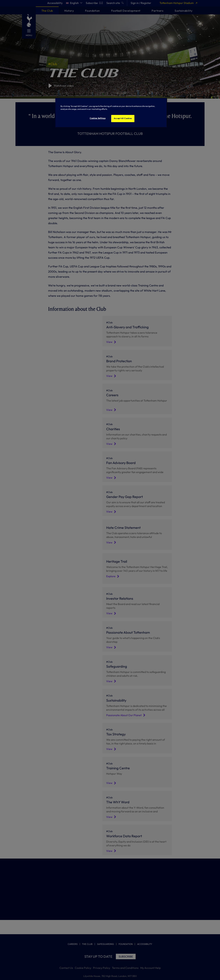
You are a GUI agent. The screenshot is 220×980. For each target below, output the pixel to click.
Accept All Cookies (123, 118)
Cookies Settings (98, 118)
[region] (111, 113)
